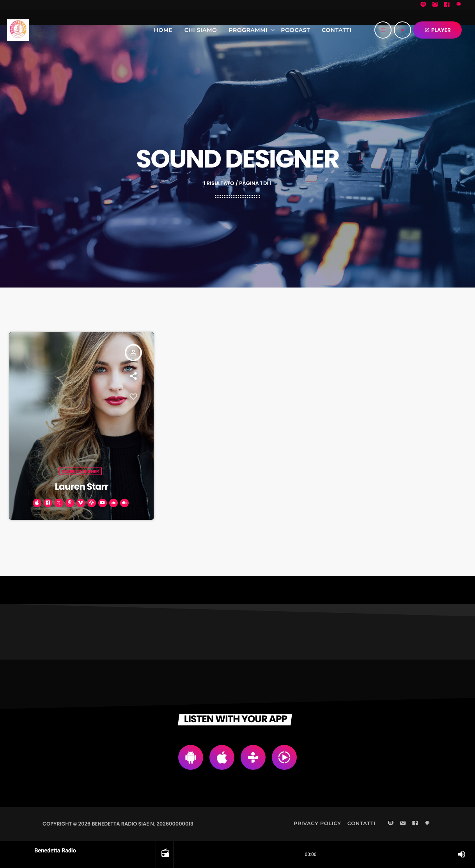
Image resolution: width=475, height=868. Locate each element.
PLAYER (438, 30)
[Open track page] (165, 854)
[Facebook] (447, 5)
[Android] (459, 5)
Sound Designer (81, 471)
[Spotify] (424, 5)
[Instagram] (435, 5)
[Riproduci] (402, 30)
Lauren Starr (82, 486)
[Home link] (18, 30)
